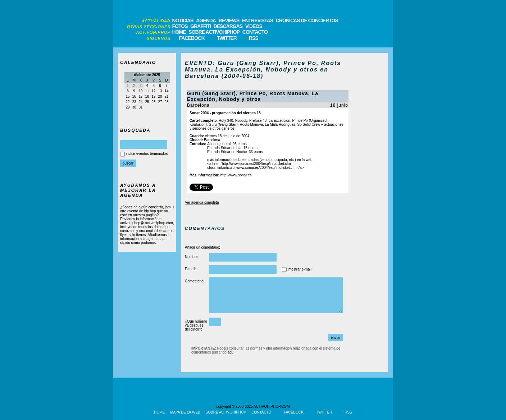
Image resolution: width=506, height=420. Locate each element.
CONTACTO (255, 32)
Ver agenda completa (202, 202)
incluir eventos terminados (147, 154)
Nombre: (192, 257)
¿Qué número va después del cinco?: (196, 325)
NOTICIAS (183, 20)
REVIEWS (229, 20)
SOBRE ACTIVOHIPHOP (214, 32)
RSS (254, 38)
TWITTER (227, 38)
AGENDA (206, 20)
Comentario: (195, 281)
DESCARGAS (228, 26)
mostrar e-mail (300, 269)
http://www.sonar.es (236, 175)
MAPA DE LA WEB (185, 412)
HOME (179, 32)
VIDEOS (254, 26)
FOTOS (180, 26)
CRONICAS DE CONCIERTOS (307, 20)
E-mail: (190, 269)
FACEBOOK (192, 38)
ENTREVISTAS (257, 20)
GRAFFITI (200, 26)
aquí (231, 352)
